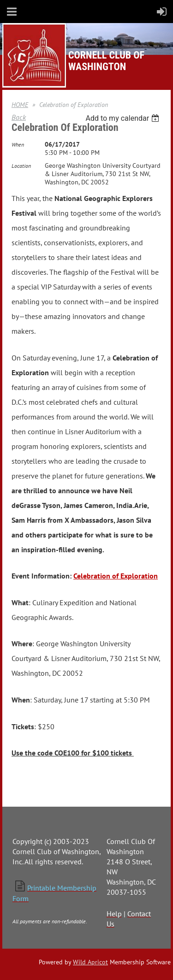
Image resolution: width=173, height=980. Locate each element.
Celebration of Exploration (116, 576)
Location (21, 166)
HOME (20, 105)
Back (19, 117)
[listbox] (123, 118)
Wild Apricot (90, 962)
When (18, 145)
